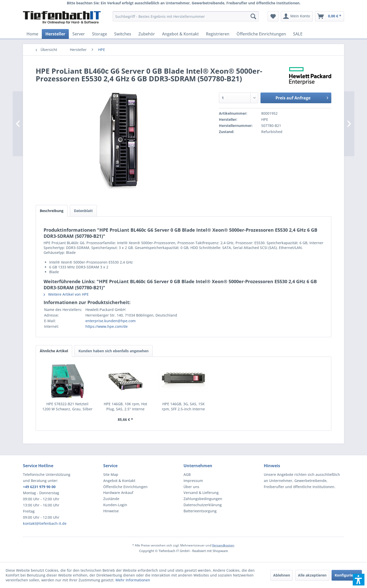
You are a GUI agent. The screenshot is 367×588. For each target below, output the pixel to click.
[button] (359, 580)
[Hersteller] (55, 34)
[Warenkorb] (330, 16)
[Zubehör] (147, 34)
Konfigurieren (347, 575)
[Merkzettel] (273, 16)
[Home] (32, 34)
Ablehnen (282, 575)
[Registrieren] (218, 34)
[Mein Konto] (297, 16)
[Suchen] (253, 16)
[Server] (79, 34)
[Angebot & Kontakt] (180, 34)
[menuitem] (186, 16)
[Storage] (100, 34)
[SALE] (298, 34)
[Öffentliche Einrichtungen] (261, 34)
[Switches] (123, 34)
